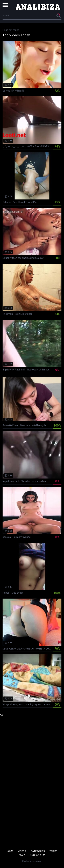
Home (10, 851)
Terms (54, 851)
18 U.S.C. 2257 (38, 855)
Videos (22, 851)
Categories (38, 851)
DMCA (22, 855)
